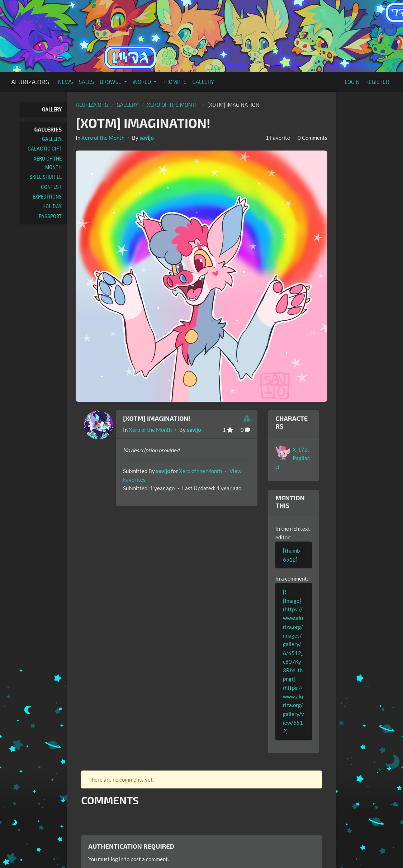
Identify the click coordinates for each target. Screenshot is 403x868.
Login (352, 82)
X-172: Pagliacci (293, 458)
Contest (51, 187)
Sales (87, 82)
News (66, 82)
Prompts (175, 82)
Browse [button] (111, 82)
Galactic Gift (45, 149)
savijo (146, 138)
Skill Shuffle (46, 177)
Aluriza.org (30, 82)
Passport (50, 216)
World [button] (143, 82)
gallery (127, 105)
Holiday (52, 206)
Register (377, 82)
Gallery (203, 82)
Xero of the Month (48, 163)
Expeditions (47, 197)
